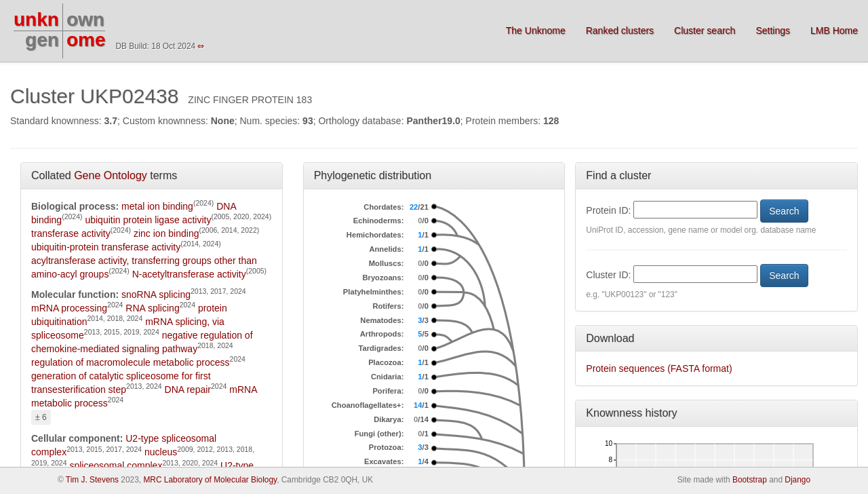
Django (797, 480)
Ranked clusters (620, 31)
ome (86, 40)
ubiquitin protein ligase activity (148, 220)
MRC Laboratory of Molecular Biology (210, 480)
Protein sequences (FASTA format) (659, 368)
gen (42, 40)
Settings (773, 31)
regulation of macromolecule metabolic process (131, 362)
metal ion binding (157, 206)
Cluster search (705, 31)
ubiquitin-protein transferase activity (106, 247)
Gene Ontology (111, 175)
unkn (36, 19)
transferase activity (71, 233)
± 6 (41, 417)
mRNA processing (69, 308)
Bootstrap (750, 480)
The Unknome (536, 31)
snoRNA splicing (156, 294)
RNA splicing (152, 308)
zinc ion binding (166, 233)
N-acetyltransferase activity (189, 274)
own (85, 19)
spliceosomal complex (116, 465)
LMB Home (834, 31)
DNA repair (188, 389)
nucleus (161, 452)
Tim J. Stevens (92, 480)
